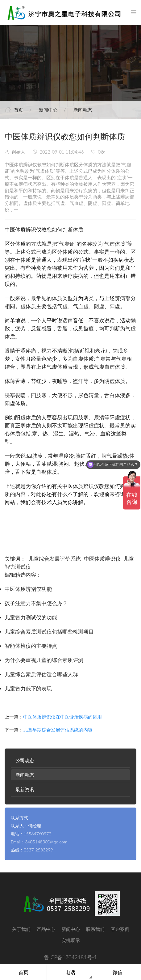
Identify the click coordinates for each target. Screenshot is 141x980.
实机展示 (71, 940)
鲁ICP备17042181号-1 (71, 957)
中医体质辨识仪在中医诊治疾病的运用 (62, 717)
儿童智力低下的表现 (28, 689)
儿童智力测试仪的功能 (31, 618)
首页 (19, 110)
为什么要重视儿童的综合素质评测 (44, 660)
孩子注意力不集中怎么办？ (36, 603)
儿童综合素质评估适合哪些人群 (41, 675)
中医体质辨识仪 (102, 559)
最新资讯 (25, 789)
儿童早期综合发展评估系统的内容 (58, 730)
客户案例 (120, 929)
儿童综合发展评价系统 (55, 559)
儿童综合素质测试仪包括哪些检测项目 (49, 632)
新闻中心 (48, 110)
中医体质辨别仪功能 (28, 589)
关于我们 (21, 929)
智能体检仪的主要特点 (31, 646)
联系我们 (95, 929)
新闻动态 (83, 110)
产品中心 (46, 929)
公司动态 (25, 760)
